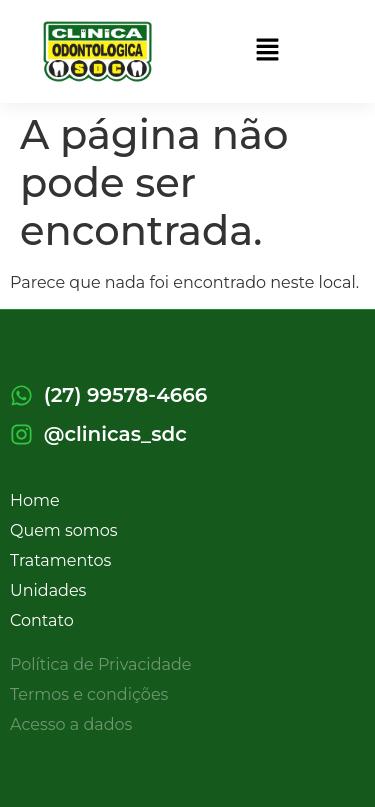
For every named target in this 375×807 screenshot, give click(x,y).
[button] (267, 51)
